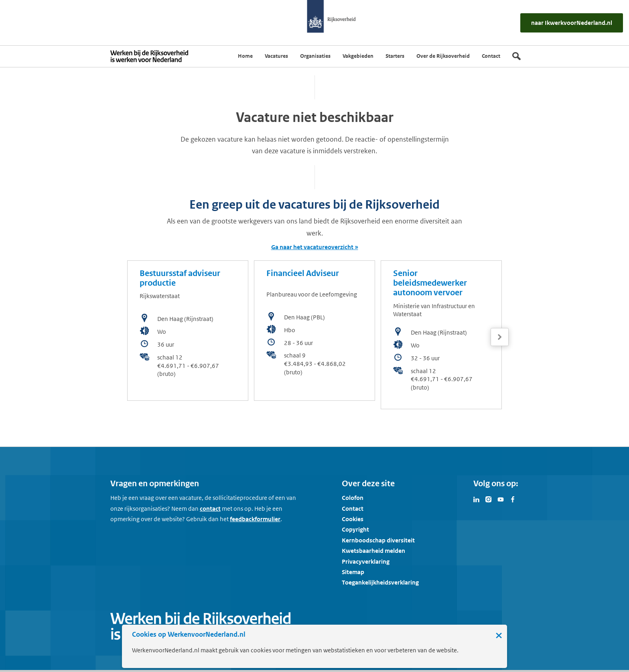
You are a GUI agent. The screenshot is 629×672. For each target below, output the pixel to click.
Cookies (353, 519)
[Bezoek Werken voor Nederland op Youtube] (501, 499)
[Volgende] (500, 337)
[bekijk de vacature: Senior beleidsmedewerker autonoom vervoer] (441, 335)
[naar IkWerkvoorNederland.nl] (572, 23)
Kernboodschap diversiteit (378, 540)
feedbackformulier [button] (255, 519)
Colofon (353, 498)
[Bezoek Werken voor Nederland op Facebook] (513, 499)
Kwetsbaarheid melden (373, 551)
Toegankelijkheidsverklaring (380, 582)
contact (210, 509)
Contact (353, 509)
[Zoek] (516, 56)
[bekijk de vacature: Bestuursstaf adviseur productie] (188, 331)
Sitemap (353, 572)
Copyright (355, 529)
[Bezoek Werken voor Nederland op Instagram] (489, 499)
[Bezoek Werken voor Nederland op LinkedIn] (477, 499)
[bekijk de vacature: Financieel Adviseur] (314, 331)
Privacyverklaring (366, 561)
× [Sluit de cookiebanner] (499, 635)
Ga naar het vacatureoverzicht (312, 247)
